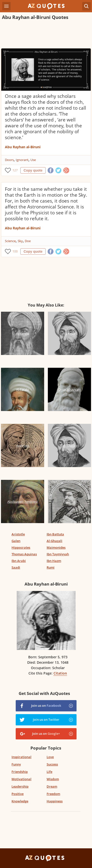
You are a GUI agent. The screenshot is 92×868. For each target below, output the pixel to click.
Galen (16, 541)
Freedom (53, 794)
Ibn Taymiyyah (58, 554)
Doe (28, 241)
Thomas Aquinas (24, 554)
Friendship (20, 772)
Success (52, 764)
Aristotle (18, 534)
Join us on (46, 706)
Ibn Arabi (19, 561)
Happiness (55, 801)
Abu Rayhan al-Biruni (23, 147)
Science (10, 241)
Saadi (16, 567)
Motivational (21, 779)
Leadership (20, 786)
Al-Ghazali (54, 541)
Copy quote (33, 170)
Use (33, 160)
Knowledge (20, 801)
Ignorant (22, 160)
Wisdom (53, 779)
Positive (18, 794)
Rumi (51, 567)
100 (15, 251)
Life (49, 772)
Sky (20, 241)
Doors (9, 160)
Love (50, 757)
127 (15, 170)
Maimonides (56, 547)
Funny (16, 764)
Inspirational (21, 757)
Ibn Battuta (55, 534)
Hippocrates (21, 547)
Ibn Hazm (54, 561)
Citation (60, 673)
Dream (52, 786)
